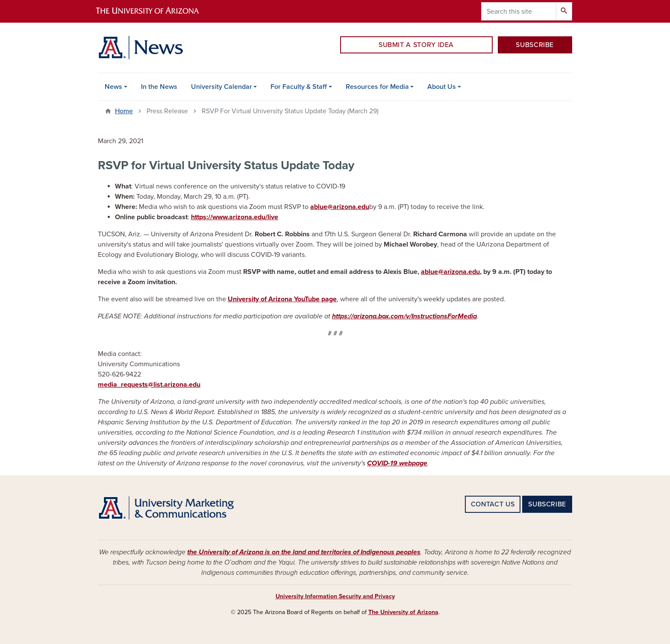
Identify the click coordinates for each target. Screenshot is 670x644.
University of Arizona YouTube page (282, 299)
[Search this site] (519, 11)
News (113, 87)
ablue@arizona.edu (340, 207)
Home (124, 111)
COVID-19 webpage (397, 463)
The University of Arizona (403, 612)
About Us (442, 87)
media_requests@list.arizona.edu (149, 385)
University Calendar (222, 87)
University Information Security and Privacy (335, 596)
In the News (159, 87)
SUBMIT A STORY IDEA (416, 45)
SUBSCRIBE (535, 45)
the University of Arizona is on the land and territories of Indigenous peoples (304, 552)
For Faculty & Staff (299, 87)
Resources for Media (377, 87)
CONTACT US (493, 504)
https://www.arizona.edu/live (235, 217)
